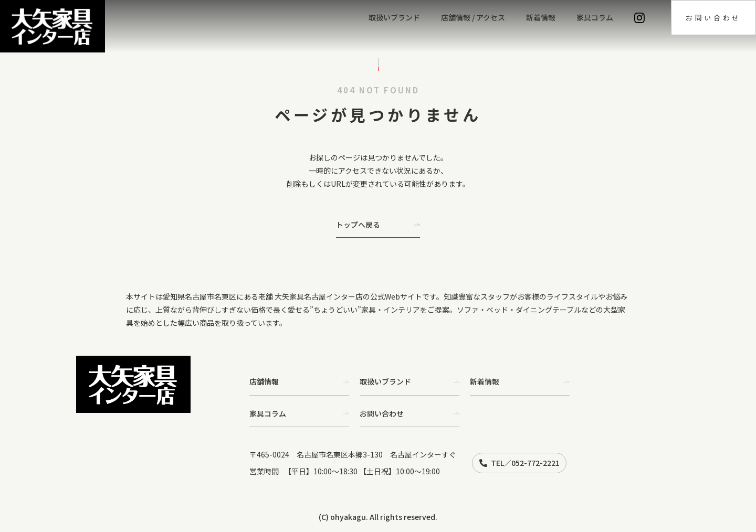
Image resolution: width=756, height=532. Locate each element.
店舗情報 (299, 381)
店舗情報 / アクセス (473, 17)
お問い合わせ (713, 18)
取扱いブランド (394, 17)
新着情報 (541, 17)
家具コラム (595, 17)
